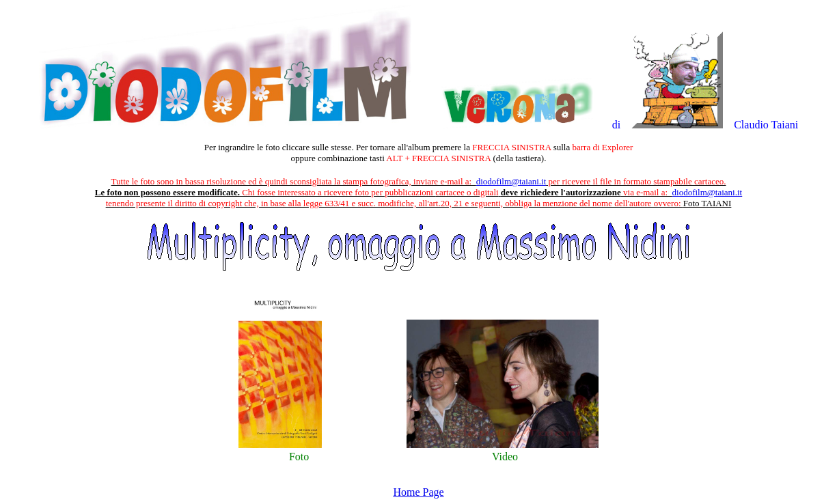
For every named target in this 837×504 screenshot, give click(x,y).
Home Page (418, 492)
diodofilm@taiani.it (511, 181)
